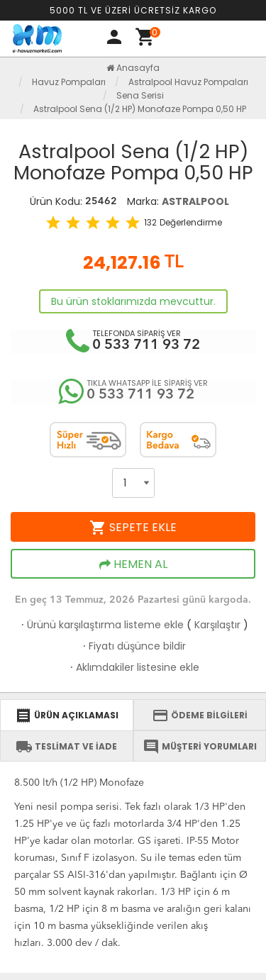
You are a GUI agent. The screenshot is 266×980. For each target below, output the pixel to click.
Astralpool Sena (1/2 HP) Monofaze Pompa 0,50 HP (140, 109)
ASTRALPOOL (195, 201)
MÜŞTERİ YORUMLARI (200, 747)
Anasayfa (133, 68)
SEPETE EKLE (133, 528)
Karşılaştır (217, 625)
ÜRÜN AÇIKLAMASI (67, 715)
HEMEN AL (133, 564)
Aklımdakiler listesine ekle (133, 667)
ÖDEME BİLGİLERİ (200, 715)
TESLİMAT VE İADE (66, 747)
